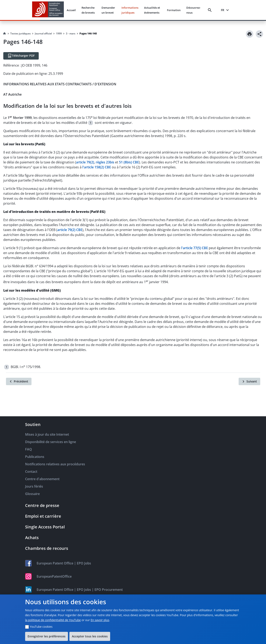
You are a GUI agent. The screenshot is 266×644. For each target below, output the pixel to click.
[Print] (250, 34)
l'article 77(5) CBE (195, 248)
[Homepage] (5, 34)
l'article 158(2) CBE (97, 167)
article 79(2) (85, 162)
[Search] (211, 10)
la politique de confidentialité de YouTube (53, 620)
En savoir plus (100, 620)
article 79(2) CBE (70, 230)
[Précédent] (19, 381)
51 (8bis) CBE (129, 162)
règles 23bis (105, 162)
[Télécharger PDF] (21, 56)
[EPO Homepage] (48, 10)
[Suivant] (249, 381)
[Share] (259, 34)
